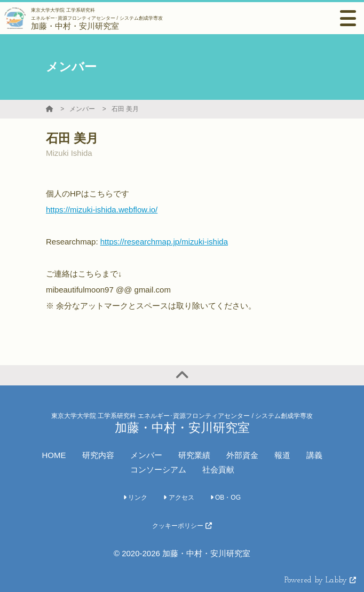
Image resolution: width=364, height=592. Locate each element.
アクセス (179, 498)
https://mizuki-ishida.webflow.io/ (102, 210)
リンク (135, 498)
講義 (314, 455)
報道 (282, 455)
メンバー (82, 109)
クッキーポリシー (182, 526)
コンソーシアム (158, 469)
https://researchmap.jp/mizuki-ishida (164, 242)
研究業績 (194, 455)
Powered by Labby (320, 581)
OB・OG (225, 498)
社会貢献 (218, 469)
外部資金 (242, 455)
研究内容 (98, 455)
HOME (54, 455)
